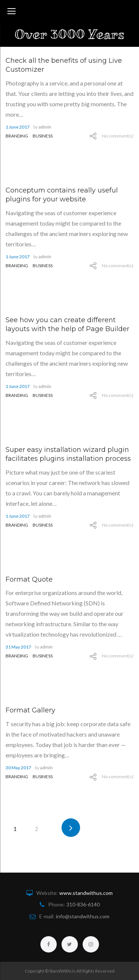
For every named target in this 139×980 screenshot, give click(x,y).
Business (43, 136)
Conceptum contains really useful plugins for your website (62, 195)
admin (45, 127)
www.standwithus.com (86, 893)
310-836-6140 (83, 904)
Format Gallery (30, 710)
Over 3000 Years (69, 34)
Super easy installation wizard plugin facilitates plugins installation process (68, 454)
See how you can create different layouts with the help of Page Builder (67, 324)
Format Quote (29, 579)
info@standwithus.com (83, 916)
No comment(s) (118, 136)
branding (17, 136)
